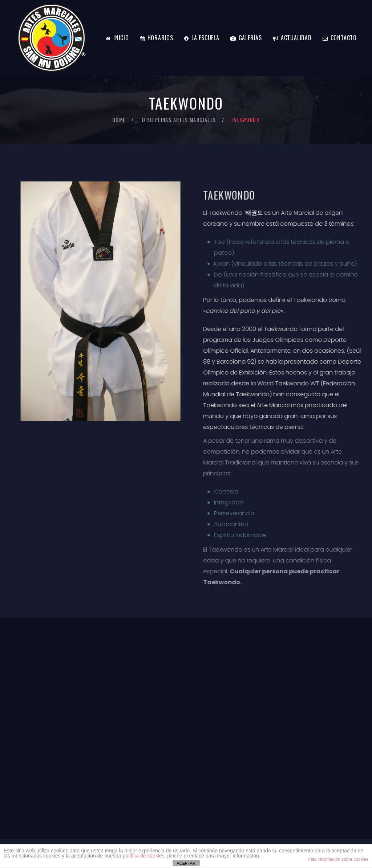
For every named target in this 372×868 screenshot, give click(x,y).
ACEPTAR (186, 863)
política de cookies (144, 856)
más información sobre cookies (338, 859)
